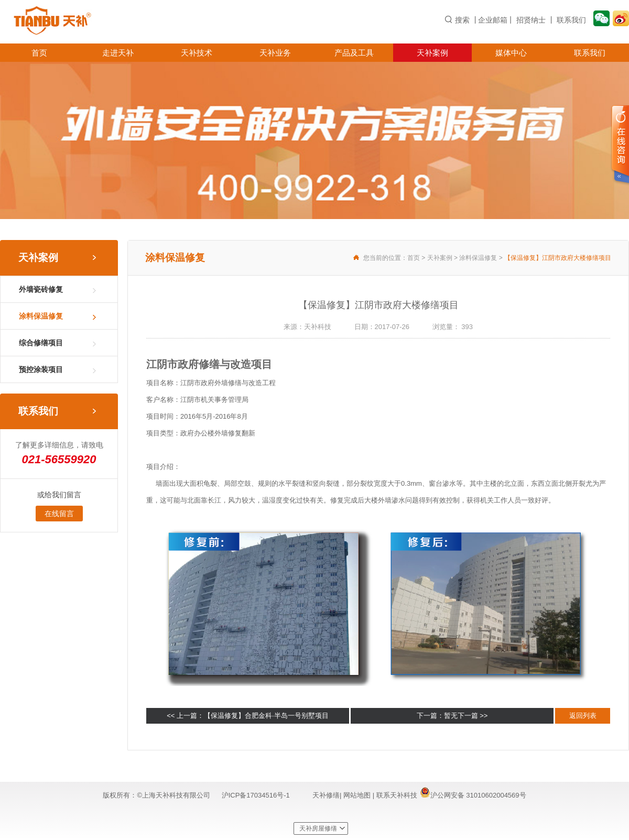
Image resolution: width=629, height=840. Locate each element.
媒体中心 (511, 53)
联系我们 (571, 20)
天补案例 (432, 53)
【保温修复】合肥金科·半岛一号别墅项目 (266, 716)
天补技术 (197, 53)
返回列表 (583, 716)
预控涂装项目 (41, 369)
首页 (39, 53)
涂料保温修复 (41, 316)
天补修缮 (326, 795)
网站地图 (358, 795)
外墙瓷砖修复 (41, 289)
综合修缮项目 (41, 343)
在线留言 (59, 514)
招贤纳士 (531, 20)
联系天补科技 (397, 795)
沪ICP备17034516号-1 (256, 795)
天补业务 (275, 53)
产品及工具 (354, 53)
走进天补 (118, 53)
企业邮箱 (493, 20)
